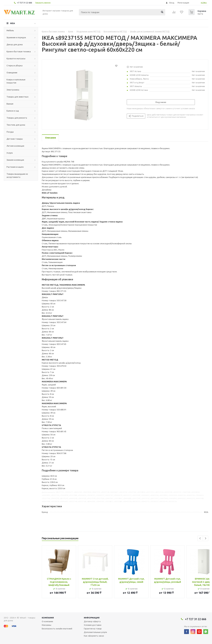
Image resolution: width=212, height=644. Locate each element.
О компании (47, 621)
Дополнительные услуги (95, 632)
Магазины (47, 625)
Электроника (13, 90)
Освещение (12, 73)
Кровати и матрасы (16, 58)
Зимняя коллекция (15, 160)
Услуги (10, 153)
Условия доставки (93, 625)
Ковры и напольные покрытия (16, 81)
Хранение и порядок (16, 37)
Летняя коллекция (15, 146)
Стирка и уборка (14, 66)
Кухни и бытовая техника (19, 51)
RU (205, 3)
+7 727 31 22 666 (24, 3)
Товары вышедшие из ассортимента (17, 175)
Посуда (10, 132)
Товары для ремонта (17, 118)
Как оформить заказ (94, 636)
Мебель (10, 30)
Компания (48, 618)
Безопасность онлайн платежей (57, 629)
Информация (92, 618)
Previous (200, 538)
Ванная (10, 104)
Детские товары (15, 139)
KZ (202, 3)
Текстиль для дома (16, 125)
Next (206, 538)
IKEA (12, 23)
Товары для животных (18, 97)
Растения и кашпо (15, 167)
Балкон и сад (13, 111)
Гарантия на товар (93, 629)
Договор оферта (92, 621)
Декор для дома (15, 44)
